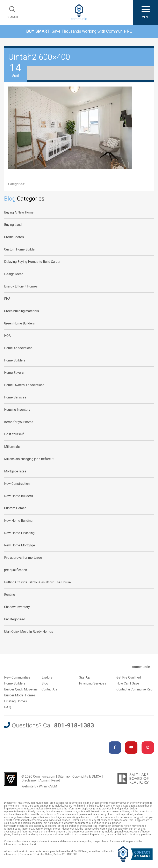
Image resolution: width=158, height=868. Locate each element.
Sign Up (85, 677)
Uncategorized (15, 619)
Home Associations (18, 348)
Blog (45, 683)
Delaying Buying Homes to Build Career (32, 262)
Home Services (15, 397)
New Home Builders (19, 496)
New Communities (17, 677)
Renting (10, 595)
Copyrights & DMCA (87, 776)
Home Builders (15, 360)
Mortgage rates (15, 471)
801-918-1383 (74, 725)
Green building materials (21, 311)
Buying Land (13, 225)
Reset (56, 780)
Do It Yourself (14, 434)
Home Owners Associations (24, 385)
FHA (7, 299)
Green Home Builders (19, 323)
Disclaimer (29, 780)
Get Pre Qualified (129, 677)
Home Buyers (14, 373)
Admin (44, 780)
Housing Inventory (17, 410)
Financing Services (93, 683)
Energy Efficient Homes (21, 286)
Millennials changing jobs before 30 (30, 459)
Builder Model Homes (20, 695)
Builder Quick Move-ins (21, 689)
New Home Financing (19, 533)
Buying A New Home (19, 212)
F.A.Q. (8, 707)
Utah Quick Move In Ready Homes (29, 632)
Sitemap (64, 776)
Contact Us (49, 689)
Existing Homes (16, 701)
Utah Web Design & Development (11, 779)
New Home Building (18, 521)
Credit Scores (14, 237)
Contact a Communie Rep (134, 689)
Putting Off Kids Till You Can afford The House (37, 582)
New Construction (17, 484)
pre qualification (16, 570)
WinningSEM (48, 786)
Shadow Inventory (17, 607)
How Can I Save (128, 683)
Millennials (12, 447)
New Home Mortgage (20, 545)
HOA (7, 336)
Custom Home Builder (20, 249)
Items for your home (19, 422)
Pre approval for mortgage (23, 558)
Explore (47, 677)
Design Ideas (14, 274)
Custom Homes (15, 508)
